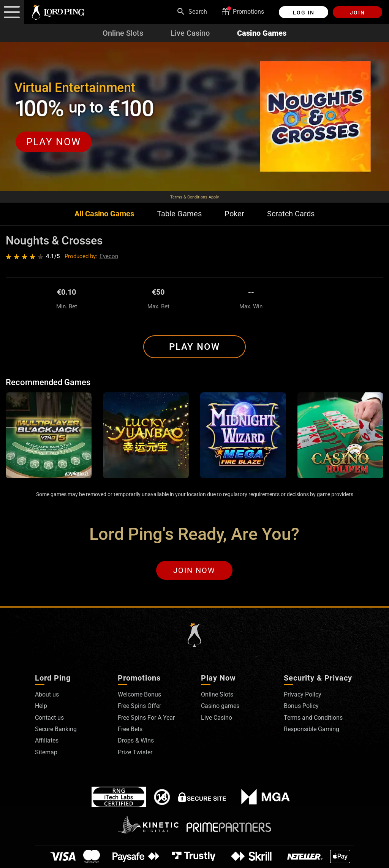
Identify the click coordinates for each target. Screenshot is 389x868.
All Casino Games (104, 214)
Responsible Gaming (312, 729)
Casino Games (262, 33)
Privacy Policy (303, 694)
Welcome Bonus (139, 694)
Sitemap (46, 752)
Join (357, 13)
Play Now (194, 347)
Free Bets (130, 729)
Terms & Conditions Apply (194, 197)
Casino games (220, 706)
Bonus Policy (301, 706)
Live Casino (190, 33)
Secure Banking (56, 729)
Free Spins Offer (139, 706)
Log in (304, 13)
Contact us (49, 718)
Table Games (179, 214)
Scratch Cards (291, 214)
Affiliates (47, 740)
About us (47, 694)
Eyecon (109, 256)
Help (41, 706)
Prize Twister (135, 752)
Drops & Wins (136, 740)
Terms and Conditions (313, 718)
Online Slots (123, 33)
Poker (234, 214)
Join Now (194, 570)
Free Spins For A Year (146, 718)
